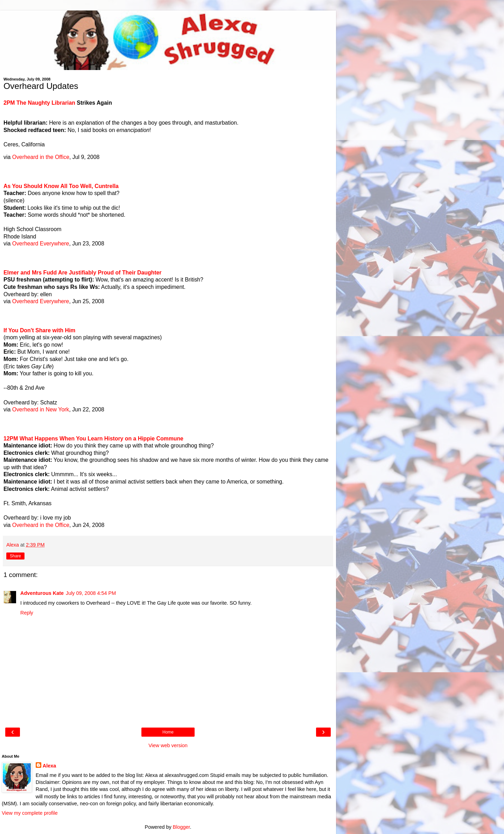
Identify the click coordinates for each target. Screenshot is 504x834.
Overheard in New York (41, 409)
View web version (168, 745)
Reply (27, 613)
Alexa (49, 766)
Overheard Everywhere (41, 244)
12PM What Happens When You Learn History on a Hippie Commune (93, 439)
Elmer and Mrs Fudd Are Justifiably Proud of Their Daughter (82, 273)
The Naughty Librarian (46, 103)
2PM (10, 103)
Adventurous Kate (42, 593)
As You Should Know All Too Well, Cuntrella (61, 186)
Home (168, 732)
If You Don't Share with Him (39, 330)
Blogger (181, 827)
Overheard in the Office (41, 157)
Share (15, 556)
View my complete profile (30, 813)
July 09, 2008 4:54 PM (91, 593)
